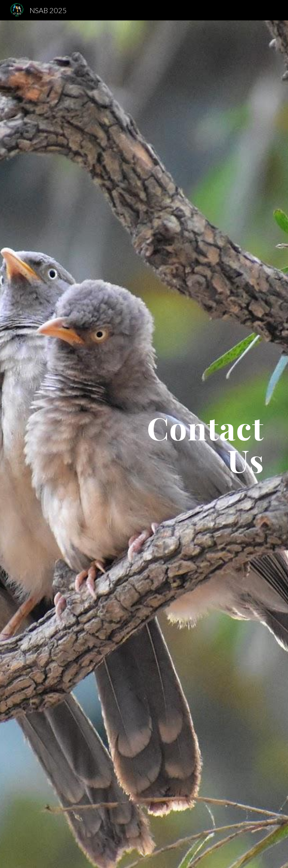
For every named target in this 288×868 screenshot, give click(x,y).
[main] (186, 444)
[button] (144, 855)
